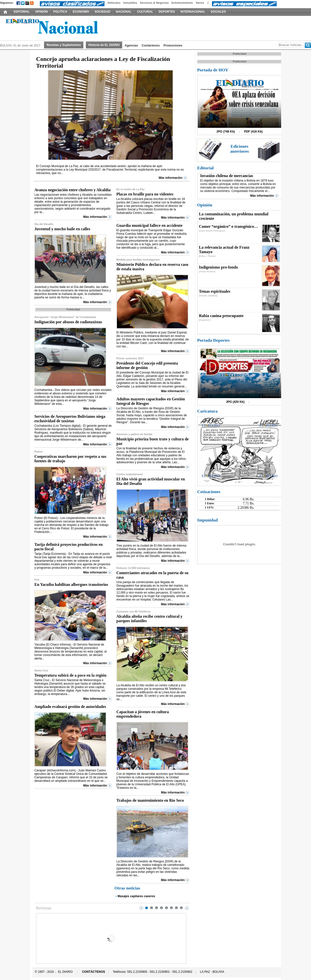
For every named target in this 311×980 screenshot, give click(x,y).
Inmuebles (130, 3)
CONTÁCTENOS (94, 972)
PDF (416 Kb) (253, 132)
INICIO (5, 12)
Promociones (173, 46)
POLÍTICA (60, 12)
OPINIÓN (41, 12)
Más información (171, 178)
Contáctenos (151, 46)
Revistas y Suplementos (64, 45)
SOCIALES (218, 12)
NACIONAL (124, 12)
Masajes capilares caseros (136, 896)
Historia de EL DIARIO (104, 45)
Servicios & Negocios (154, 3)
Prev (141, 908)
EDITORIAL (22, 12)
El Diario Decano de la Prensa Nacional (56, 28)
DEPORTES (167, 12)
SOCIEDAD (102, 12)
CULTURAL (145, 12)
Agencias (131, 46)
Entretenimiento (182, 3)
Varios (200, 3)
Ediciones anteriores (239, 149)
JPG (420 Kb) (235, 402)
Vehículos (114, 3)
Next (187, 908)
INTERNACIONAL (193, 12)
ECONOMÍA (81, 12)
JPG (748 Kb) (226, 132)
